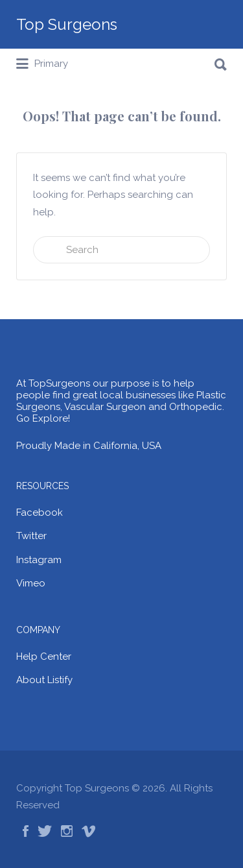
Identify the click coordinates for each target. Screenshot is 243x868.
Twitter (31, 536)
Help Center (44, 657)
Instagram (39, 560)
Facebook (40, 512)
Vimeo (31, 583)
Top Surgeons (67, 24)
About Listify (44, 680)
